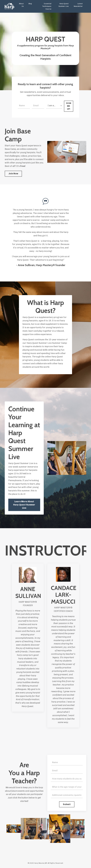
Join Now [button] (13, 174)
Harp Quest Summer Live (64, 5)
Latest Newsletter (78, 5)
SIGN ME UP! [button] (69, 106)
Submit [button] (67, 804)
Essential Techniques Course (47, 6)
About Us (21, 5)
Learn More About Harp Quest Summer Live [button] (24, 505)
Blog (30, 4)
